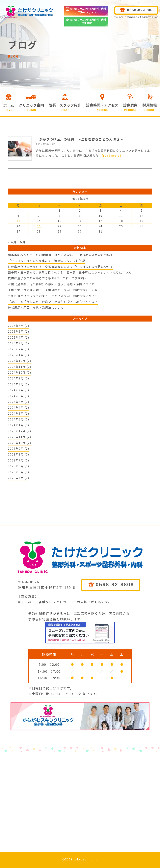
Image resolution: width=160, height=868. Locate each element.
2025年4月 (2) (19, 337)
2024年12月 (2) (19, 361)
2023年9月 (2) (19, 449)
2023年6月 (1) (19, 466)
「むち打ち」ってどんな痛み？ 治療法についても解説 (46, 261)
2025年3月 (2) (19, 343)
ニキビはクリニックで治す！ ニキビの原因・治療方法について (53, 296)
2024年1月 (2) (19, 425)
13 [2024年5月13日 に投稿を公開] (18, 221)
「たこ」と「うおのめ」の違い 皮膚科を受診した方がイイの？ (53, 302)
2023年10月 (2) (19, 443)
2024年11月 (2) (19, 367)
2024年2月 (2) (19, 419)
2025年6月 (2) (19, 326)
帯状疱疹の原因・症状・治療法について (36, 307)
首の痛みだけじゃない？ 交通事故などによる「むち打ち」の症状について (61, 267)
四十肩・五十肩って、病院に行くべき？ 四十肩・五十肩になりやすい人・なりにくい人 (70, 272)
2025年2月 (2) (19, 349)
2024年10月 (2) (19, 372)
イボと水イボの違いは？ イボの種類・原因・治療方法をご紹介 (53, 290)
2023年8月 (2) (19, 454)
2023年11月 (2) (19, 437)
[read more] (112, 155)
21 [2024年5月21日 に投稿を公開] (39, 226)
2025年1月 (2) (19, 355)
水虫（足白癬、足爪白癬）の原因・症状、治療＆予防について (51, 284)
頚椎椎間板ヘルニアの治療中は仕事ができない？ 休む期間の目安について (61, 255)
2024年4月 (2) (19, 408)
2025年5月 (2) (19, 331)
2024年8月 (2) (19, 384)
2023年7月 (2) (19, 460)
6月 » (24, 242)
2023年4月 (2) (19, 478)
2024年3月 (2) (19, 413)
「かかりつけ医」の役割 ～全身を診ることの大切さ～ (79, 139)
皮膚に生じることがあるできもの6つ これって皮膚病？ (48, 278)
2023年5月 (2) (19, 472)
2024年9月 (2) (19, 378)
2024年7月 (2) (19, 390)
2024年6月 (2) (19, 396)
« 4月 (12, 242)
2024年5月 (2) (19, 402)
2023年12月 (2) (19, 431)
